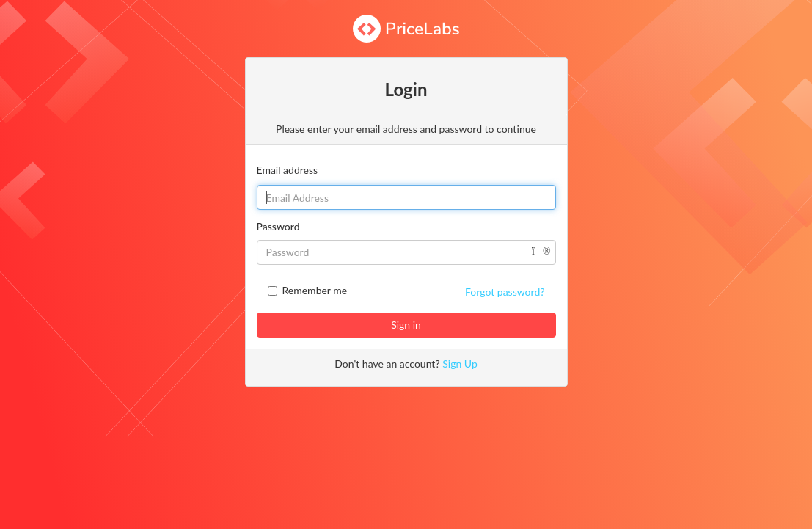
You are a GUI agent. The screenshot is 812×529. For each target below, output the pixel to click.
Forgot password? (505, 292)
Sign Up (460, 364)
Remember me (315, 290)
